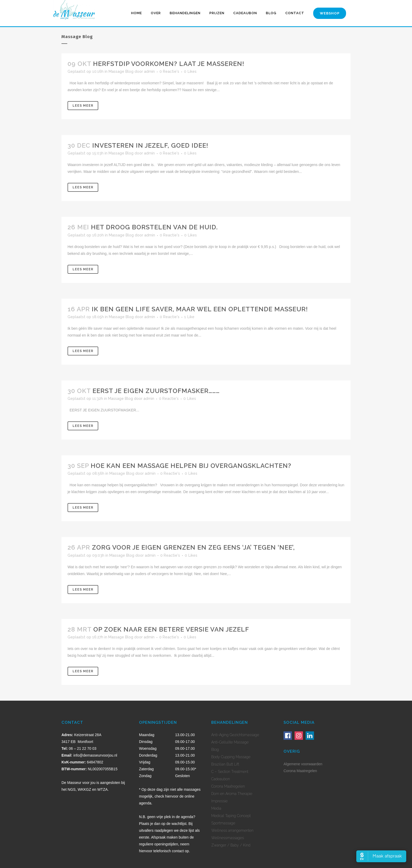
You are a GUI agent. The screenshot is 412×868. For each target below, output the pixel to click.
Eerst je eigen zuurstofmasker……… (156, 391)
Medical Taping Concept (231, 816)
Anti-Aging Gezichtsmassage (235, 735)
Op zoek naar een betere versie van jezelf (171, 629)
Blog (215, 750)
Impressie (219, 801)
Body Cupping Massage (231, 757)
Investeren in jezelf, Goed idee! (150, 145)
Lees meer (83, 106)
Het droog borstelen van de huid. (154, 227)
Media (216, 808)
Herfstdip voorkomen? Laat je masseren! (169, 64)
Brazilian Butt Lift (225, 764)
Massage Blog (121, 71)
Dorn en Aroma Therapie (232, 794)
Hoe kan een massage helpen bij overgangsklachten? (191, 466)
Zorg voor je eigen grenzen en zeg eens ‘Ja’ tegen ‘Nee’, (193, 547)
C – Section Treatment (230, 772)
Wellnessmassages (228, 838)
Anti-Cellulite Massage (230, 742)
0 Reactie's (169, 71)
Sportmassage (223, 823)
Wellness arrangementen (232, 830)
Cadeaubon (221, 779)
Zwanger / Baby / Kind (231, 845)
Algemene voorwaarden (303, 764)
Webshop (330, 13)
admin (149, 71)
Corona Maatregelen (228, 786)
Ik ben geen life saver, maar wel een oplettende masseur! (200, 309)
